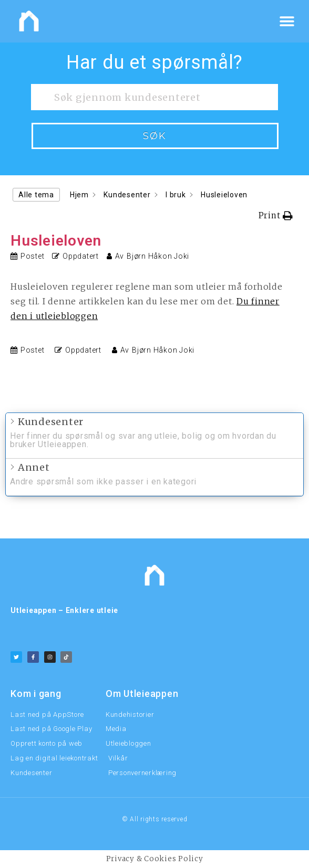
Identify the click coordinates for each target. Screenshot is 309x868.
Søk (155, 136)
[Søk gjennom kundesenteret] (154, 97)
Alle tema (36, 195)
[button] (287, 21)
